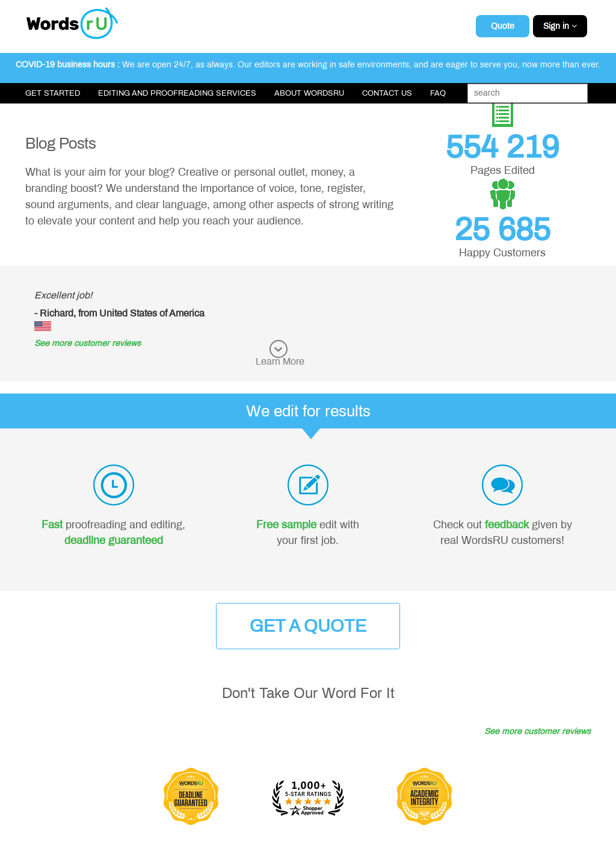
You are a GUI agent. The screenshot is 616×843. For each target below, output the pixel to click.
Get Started (53, 93)
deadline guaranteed (114, 540)
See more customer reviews (88, 343)
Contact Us (387, 93)
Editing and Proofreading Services (177, 93)
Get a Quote (308, 626)
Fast (52, 525)
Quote (503, 26)
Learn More (280, 361)
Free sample (286, 525)
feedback (507, 525)
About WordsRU (309, 93)
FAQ (438, 93)
